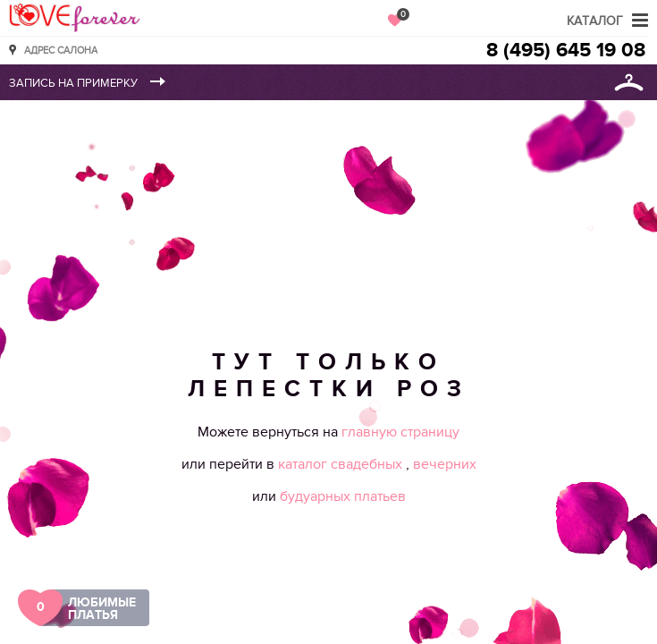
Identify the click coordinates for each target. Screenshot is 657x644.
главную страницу (400, 432)
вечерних (445, 464)
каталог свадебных (342, 464)
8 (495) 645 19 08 (566, 51)
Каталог (595, 21)
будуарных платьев (343, 496)
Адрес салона (61, 50)
